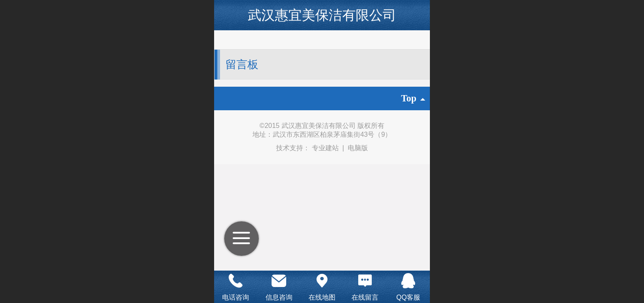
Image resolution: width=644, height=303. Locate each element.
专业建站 (326, 148)
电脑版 (358, 148)
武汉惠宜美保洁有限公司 (322, 15)
